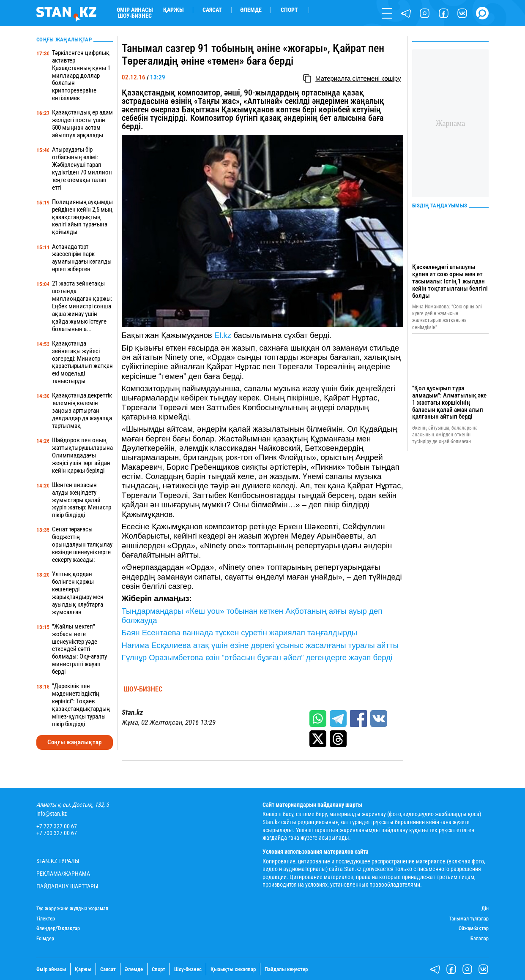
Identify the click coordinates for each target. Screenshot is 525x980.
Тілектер (46, 919)
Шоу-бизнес (135, 16)
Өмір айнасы (135, 10)
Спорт (289, 10)
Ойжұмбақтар (474, 929)
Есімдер (45, 939)
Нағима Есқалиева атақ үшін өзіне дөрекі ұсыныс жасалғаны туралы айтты (260, 645)
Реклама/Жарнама (63, 874)
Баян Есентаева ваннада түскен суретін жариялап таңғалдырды (240, 633)
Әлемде (251, 10)
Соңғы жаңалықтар (74, 742)
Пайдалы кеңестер (286, 969)
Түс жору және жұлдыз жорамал (72, 909)
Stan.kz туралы (58, 861)
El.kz (223, 335)
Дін (485, 909)
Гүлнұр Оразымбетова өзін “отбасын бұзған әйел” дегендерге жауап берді (257, 657)
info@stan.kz (52, 814)
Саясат (212, 10)
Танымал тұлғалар (469, 919)
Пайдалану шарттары (67, 887)
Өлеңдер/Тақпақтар (58, 929)
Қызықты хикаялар (233, 969)
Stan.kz (132, 712)
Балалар (480, 939)
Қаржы (174, 10)
